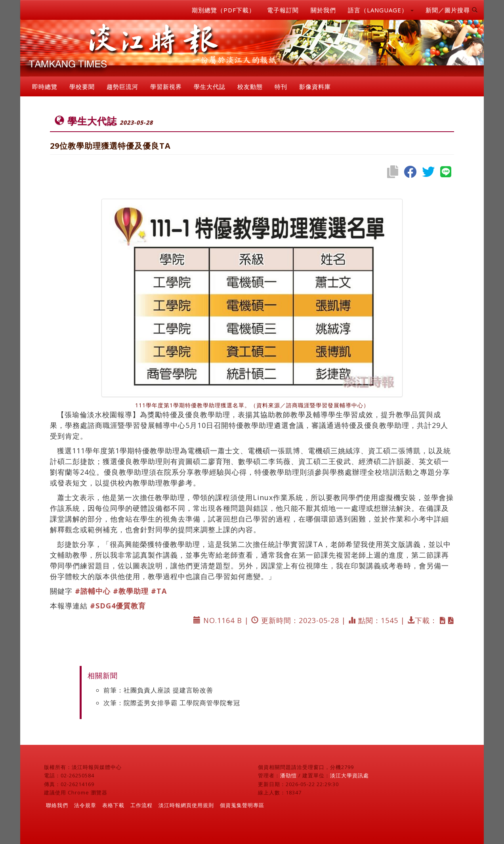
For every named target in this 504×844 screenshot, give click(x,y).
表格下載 (113, 805)
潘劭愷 (288, 775)
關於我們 (323, 10)
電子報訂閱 (283, 10)
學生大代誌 (210, 86)
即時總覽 (45, 86)
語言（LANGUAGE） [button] (381, 10)
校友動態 (250, 86)
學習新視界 (166, 86)
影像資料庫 (315, 86)
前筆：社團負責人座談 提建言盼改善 (158, 690)
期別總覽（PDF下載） (223, 10)
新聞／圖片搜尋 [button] (452, 10)
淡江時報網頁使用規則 (186, 805)
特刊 (281, 86)
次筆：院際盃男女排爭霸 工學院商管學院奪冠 (172, 703)
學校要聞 (82, 86)
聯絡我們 (57, 805)
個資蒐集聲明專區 (242, 805)
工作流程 (141, 805)
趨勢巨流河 (122, 86)
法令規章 (85, 805)
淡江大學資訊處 (349, 775)
